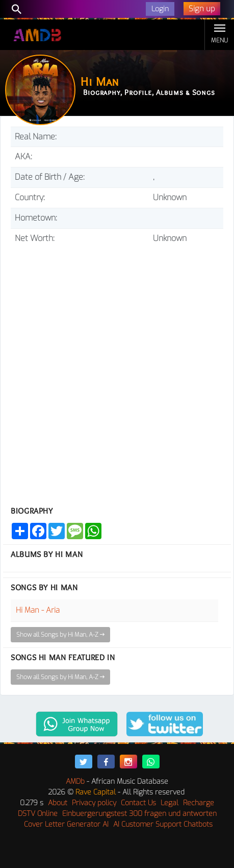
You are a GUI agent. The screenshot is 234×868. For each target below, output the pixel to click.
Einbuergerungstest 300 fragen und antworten (139, 814)
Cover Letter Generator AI (66, 824)
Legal (170, 803)
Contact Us (138, 803)
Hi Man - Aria (38, 610)
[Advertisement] (117, 371)
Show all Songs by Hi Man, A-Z (60, 635)
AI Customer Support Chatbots (163, 824)
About (58, 803)
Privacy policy (94, 803)
